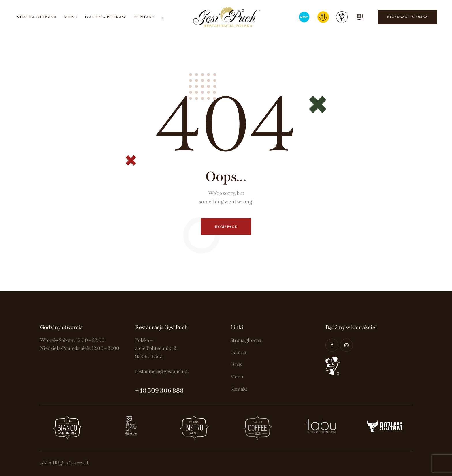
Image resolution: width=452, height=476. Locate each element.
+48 (141, 390)
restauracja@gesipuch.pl (162, 371)
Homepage (226, 227)
